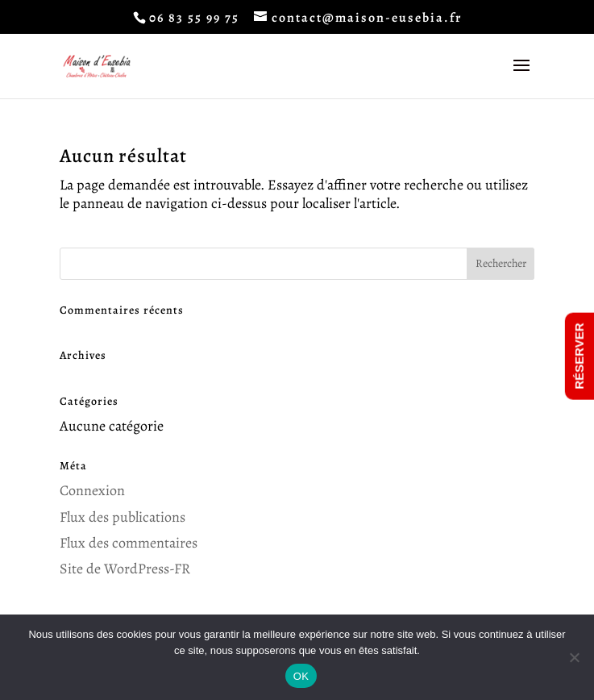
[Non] (574, 657)
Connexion (92, 490)
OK (301, 676)
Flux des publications (123, 517)
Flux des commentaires (129, 543)
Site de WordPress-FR (125, 569)
